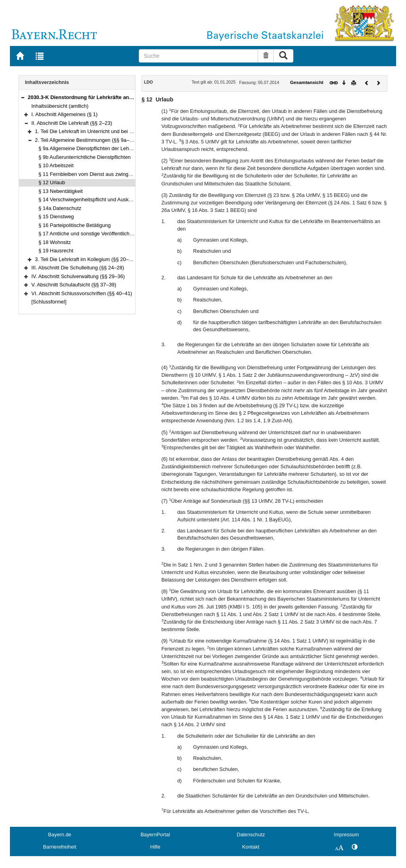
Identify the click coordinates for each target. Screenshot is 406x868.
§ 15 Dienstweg (56, 217)
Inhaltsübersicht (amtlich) (60, 106)
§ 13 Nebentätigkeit (61, 191)
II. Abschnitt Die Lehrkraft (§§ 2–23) (72, 123)
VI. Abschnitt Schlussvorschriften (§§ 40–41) (82, 293)
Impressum (346, 835)
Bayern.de (59, 835)
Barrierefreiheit (60, 847)
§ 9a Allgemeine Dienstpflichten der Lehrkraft (90, 148)
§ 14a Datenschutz (60, 208)
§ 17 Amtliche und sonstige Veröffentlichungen (91, 234)
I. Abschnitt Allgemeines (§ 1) (64, 114)
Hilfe (155, 847)
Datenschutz (251, 835)
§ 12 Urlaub (52, 182)
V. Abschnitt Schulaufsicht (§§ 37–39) (74, 285)
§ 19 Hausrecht (56, 251)
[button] (23, 97)
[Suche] (199, 56)
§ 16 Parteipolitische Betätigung (75, 225)
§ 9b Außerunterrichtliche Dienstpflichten (85, 157)
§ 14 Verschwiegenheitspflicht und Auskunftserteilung (99, 199)
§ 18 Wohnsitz (55, 242)
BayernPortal (155, 835)
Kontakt (251, 847)
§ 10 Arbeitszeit (56, 165)
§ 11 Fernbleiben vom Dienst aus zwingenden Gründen (101, 174)
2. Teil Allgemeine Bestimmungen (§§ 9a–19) (86, 140)
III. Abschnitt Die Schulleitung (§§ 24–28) (78, 268)
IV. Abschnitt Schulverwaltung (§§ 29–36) (78, 276)
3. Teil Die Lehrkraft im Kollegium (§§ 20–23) (85, 259)
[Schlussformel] (49, 302)
